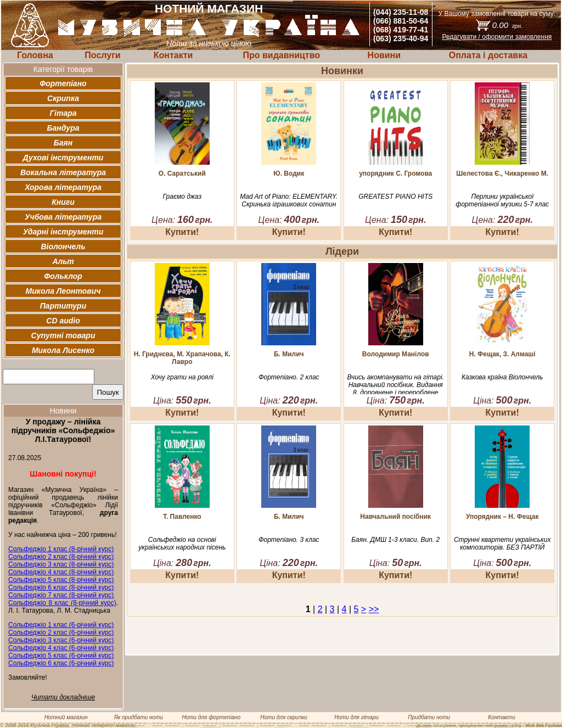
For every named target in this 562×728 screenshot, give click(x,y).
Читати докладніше (63, 697)
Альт (63, 261)
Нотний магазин (66, 717)
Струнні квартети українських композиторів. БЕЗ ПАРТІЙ (502, 544)
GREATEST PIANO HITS (395, 197)
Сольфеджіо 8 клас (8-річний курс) (62, 603)
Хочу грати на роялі (182, 377)
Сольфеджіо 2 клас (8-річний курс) (61, 557)
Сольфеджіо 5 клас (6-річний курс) (61, 656)
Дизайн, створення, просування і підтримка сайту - (489, 726)
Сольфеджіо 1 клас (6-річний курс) (61, 625)
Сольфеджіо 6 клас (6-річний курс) (61, 663)
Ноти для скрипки (283, 717)
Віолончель (63, 247)
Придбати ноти (429, 717)
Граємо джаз (182, 197)
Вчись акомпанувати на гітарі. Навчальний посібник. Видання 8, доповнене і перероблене (396, 385)
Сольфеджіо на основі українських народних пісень (182, 544)
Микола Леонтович (63, 291)
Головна (35, 55)
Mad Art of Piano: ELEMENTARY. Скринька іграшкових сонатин (289, 200)
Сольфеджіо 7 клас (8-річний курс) (61, 595)
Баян (63, 143)
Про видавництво (281, 55)
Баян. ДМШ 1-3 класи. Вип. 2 (395, 540)
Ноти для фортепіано (211, 717)
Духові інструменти (63, 158)
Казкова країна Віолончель (502, 377)
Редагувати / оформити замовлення (497, 37)
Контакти (173, 55)
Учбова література (63, 217)
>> (374, 609)
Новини (384, 55)
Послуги (102, 55)
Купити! (182, 232)
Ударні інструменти (63, 232)
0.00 (507, 25)
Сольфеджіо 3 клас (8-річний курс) (61, 564)
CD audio (63, 321)
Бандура (63, 128)
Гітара (63, 113)
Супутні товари (63, 335)
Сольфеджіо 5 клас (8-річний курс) (61, 580)
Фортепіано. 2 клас (289, 377)
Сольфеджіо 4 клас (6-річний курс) (61, 648)
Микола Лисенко (63, 350)
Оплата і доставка (488, 55)
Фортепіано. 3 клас (289, 540)
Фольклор (63, 276)
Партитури (63, 306)
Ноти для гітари (356, 717)
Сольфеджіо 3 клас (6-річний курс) (61, 640)
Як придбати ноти (139, 717)
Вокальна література (63, 172)
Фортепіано (63, 83)
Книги (63, 202)
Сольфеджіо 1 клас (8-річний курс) (61, 549)
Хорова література (63, 187)
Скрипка (63, 98)
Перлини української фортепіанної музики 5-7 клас (502, 200)
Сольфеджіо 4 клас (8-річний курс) (61, 572)
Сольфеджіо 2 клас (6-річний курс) (61, 632)
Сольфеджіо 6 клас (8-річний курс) (61, 587)
